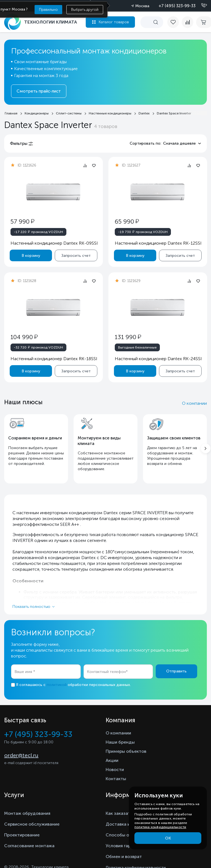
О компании (194, 403)
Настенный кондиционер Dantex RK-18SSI (54, 359)
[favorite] (174, 22)
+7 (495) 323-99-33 (177, 6)
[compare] (187, 22)
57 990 (22, 222)
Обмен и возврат (124, 857)
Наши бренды (120, 742)
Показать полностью (31, 607)
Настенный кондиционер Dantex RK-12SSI (158, 243)
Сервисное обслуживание (32, 824)
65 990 (127, 222)
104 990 (24, 337)
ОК (168, 838)
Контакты (116, 779)
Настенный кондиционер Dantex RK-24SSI (158, 359)
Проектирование (22, 835)
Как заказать (119, 813)
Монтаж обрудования (27, 813)
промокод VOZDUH (38, 232)
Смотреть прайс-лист (39, 91)
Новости (115, 770)
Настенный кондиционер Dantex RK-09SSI (54, 243)
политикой (57, 685)
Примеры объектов (126, 751)
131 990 (128, 337)
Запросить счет (76, 256)
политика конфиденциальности (160, 827)
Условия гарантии (124, 846)
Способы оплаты (124, 835)
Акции (112, 760)
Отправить (176, 671)
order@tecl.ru (21, 755)
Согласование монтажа (29, 846)
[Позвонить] (201, 6)
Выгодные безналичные (137, 347)
